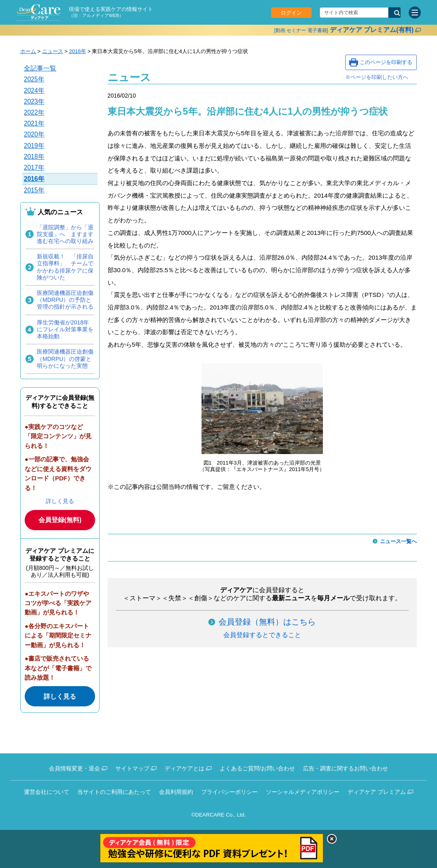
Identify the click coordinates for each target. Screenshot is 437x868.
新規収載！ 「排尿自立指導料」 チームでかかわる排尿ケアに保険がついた (65, 267)
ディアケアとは (185, 768)
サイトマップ (132, 768)
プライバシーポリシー (229, 792)
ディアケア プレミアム (377, 792)
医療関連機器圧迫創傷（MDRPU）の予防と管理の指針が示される (65, 300)
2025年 (34, 79)
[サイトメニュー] (415, 13)
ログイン (291, 13)
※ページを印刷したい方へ (377, 77)
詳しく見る (60, 501)
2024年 (34, 91)
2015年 (34, 190)
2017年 (34, 167)
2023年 (34, 101)
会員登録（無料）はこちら (267, 622)
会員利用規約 (176, 792)
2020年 (34, 134)
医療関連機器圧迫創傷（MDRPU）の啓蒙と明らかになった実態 (65, 358)
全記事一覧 (40, 68)
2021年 (34, 123)
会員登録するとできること (262, 635)
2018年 (34, 157)
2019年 (34, 146)
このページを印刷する (386, 62)
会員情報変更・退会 (74, 768)
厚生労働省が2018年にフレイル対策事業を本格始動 (65, 329)
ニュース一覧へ (398, 541)
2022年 (34, 112)
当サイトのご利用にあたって (114, 792)
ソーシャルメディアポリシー (303, 792)
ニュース (53, 51)
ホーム (28, 51)
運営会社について (47, 792)
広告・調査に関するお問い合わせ (346, 768)
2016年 (78, 51)
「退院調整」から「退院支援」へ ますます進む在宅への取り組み (65, 234)
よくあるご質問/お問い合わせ (257, 768)
